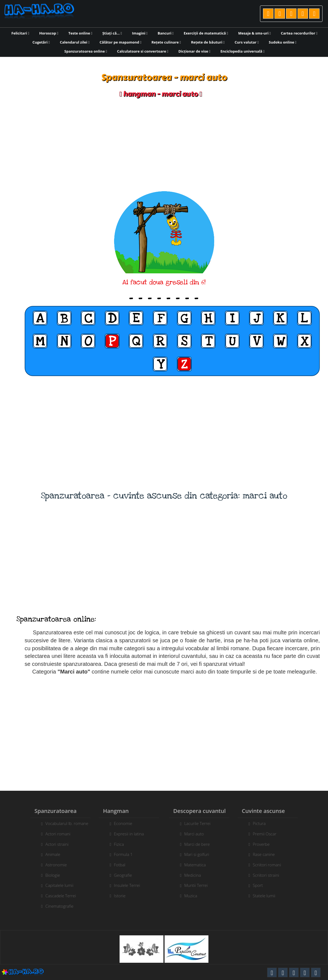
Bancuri (166, 33)
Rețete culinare (166, 42)
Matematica (198, 865)
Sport (261, 885)
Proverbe (264, 844)
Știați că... (112, 33)
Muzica (193, 896)
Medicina (195, 875)
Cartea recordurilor (299, 33)
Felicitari (20, 33)
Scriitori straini (269, 875)
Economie (120, 823)
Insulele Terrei (124, 885)
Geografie (120, 875)
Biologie (50, 875)
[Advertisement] (164, 145)
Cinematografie (57, 906)
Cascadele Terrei (58, 896)
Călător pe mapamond (121, 42)
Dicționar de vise (194, 51)
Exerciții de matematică (206, 33)
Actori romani (55, 834)
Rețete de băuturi (208, 42)
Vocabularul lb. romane (64, 823)
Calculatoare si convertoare (143, 51)
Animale (50, 854)
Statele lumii (267, 896)
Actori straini (54, 844)
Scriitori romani (270, 865)
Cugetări (41, 42)
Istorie (117, 896)
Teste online (80, 33)
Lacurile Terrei (200, 823)
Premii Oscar (267, 834)
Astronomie (53, 865)
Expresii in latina (126, 834)
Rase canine (267, 854)
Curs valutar (247, 42)
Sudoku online (283, 42)
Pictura (262, 823)
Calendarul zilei (75, 42)
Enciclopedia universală (243, 51)
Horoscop (49, 33)
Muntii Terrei (199, 885)
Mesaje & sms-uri (254, 33)
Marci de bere (200, 844)
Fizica (116, 844)
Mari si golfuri (200, 854)
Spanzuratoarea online (86, 51)
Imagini (140, 33)
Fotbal (117, 865)
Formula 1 (120, 854)
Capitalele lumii (56, 885)
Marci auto (197, 834)
